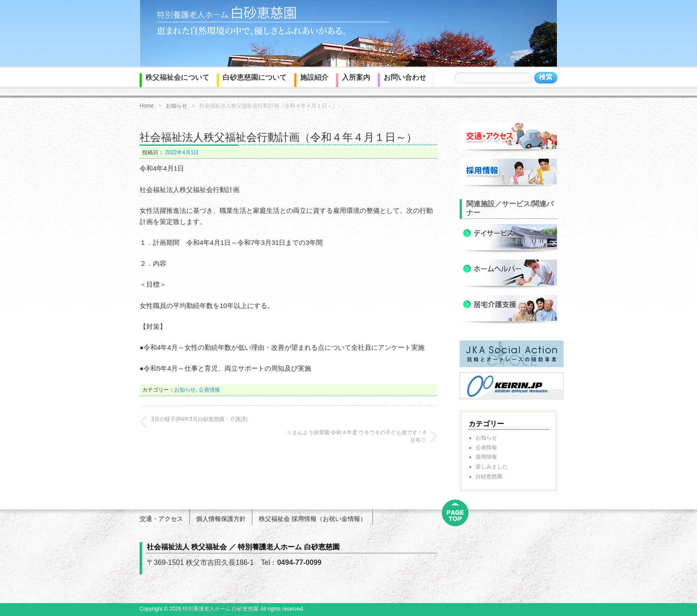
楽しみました (492, 467)
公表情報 (209, 390)
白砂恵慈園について (255, 77)
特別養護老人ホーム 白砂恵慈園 (221, 609)
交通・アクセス (161, 519)
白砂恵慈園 (489, 476)
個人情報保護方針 (221, 519)
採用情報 (486, 457)
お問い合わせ (405, 77)
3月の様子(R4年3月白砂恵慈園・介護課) (199, 419)
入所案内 (356, 77)
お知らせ (176, 106)
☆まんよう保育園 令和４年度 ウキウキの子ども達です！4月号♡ (356, 436)
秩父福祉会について (177, 77)
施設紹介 (314, 77)
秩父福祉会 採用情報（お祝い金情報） (312, 519)
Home (147, 106)
